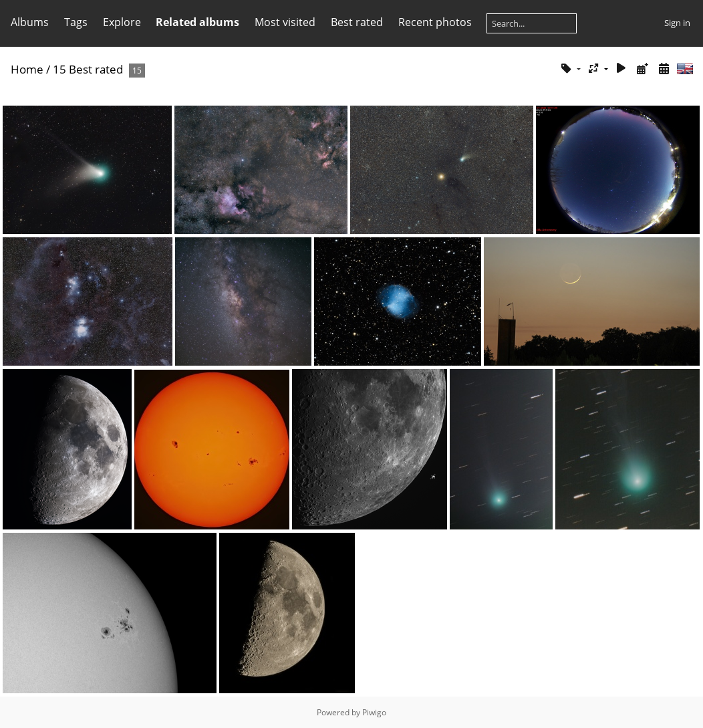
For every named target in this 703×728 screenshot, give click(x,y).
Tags (76, 22)
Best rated (357, 22)
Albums (30, 22)
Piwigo (374, 712)
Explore (122, 22)
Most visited (285, 22)
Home (27, 69)
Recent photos (435, 22)
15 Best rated (88, 69)
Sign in (677, 23)
